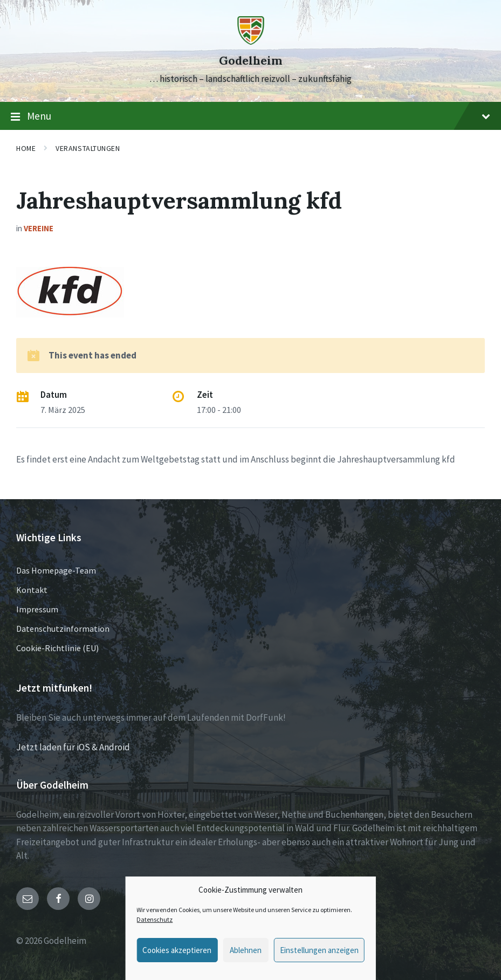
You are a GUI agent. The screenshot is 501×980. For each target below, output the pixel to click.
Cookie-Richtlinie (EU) (57, 648)
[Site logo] (251, 42)
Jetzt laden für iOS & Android (73, 747)
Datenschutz (155, 919)
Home (26, 148)
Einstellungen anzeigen (319, 950)
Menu (250, 116)
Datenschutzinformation (63, 629)
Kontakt (32, 590)
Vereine (39, 228)
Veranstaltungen (88, 148)
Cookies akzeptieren (177, 950)
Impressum (37, 609)
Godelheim (250, 61)
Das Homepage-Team (56, 570)
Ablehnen (246, 950)
